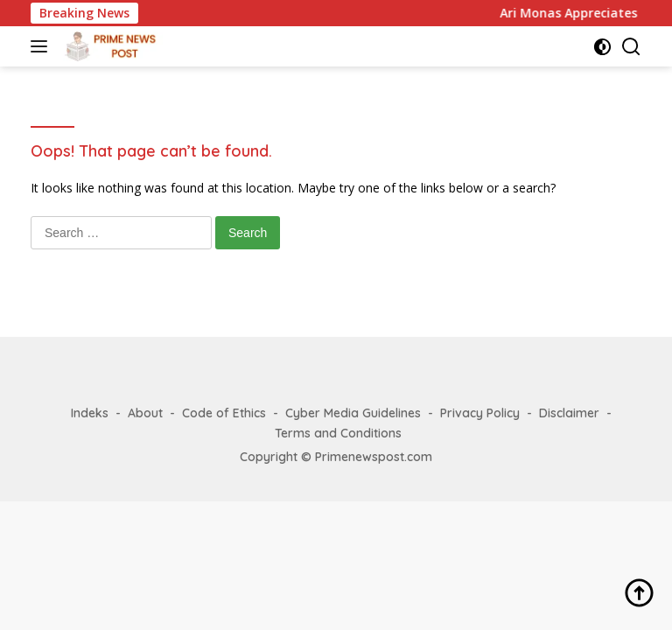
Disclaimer (569, 413)
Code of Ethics (224, 413)
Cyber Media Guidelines (353, 413)
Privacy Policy (480, 413)
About (145, 413)
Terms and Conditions (338, 433)
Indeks (90, 413)
